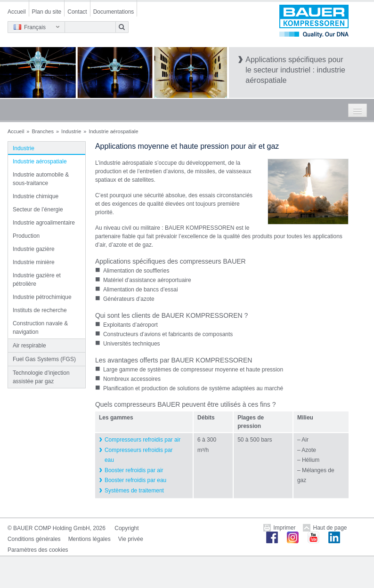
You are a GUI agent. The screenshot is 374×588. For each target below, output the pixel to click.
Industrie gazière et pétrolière (37, 280)
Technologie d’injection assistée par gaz (41, 377)
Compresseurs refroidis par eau (139, 455)
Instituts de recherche (40, 310)
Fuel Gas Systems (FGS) (44, 359)
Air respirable (29, 346)
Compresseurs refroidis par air (142, 440)
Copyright (126, 528)
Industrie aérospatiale (40, 161)
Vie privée (131, 539)
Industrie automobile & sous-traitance (41, 179)
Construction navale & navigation (40, 328)
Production (26, 236)
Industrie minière (34, 262)
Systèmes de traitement (134, 491)
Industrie (71, 131)
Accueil (17, 12)
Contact (77, 12)
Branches (42, 131)
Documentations (114, 12)
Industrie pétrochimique (42, 297)
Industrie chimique (36, 196)
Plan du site (47, 12)
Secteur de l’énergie (38, 209)
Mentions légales (89, 539)
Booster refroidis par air (134, 470)
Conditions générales (34, 539)
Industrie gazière (34, 249)
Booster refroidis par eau (135, 480)
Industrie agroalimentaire (44, 223)
